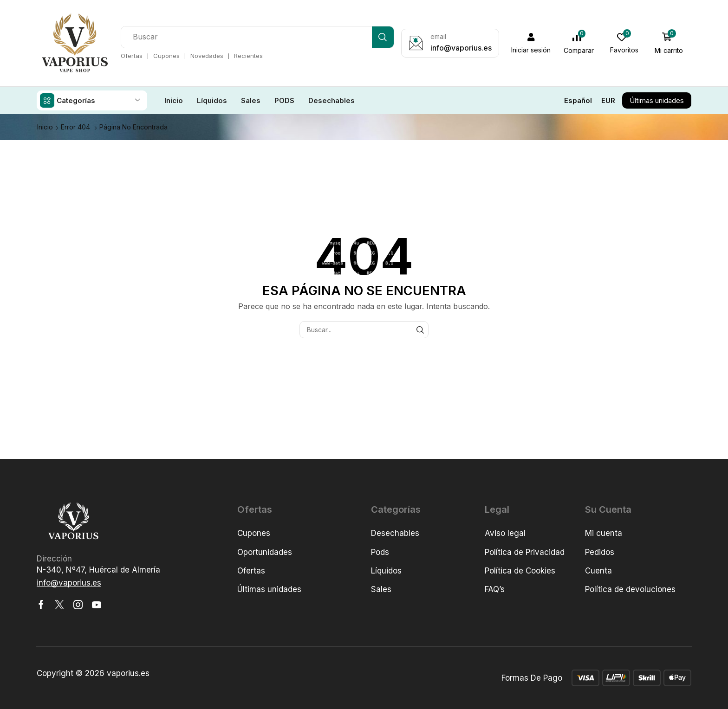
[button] (531, 43)
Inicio (45, 126)
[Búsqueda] (383, 37)
